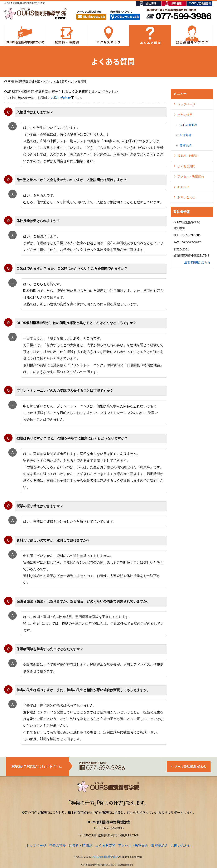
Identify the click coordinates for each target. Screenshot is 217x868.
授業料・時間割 (188, 156)
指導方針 (185, 135)
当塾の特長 (185, 115)
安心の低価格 (188, 125)
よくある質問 (59, 81)
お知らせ (183, 187)
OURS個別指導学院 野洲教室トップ (26, 81)
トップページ (186, 104)
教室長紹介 (160, 846)
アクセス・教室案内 (191, 176)
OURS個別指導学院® (105, 857)
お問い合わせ (61, 98)
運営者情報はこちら (197, 262)
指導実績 (185, 145)
